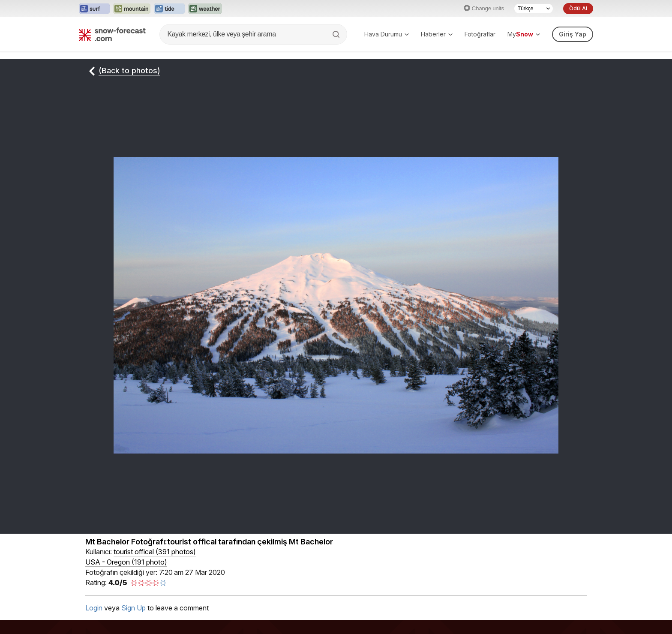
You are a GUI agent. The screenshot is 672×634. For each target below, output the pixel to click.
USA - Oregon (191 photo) (126, 562)
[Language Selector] (534, 9)
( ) (155, 552)
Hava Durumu (387, 34)
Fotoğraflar (480, 34)
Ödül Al (578, 8)
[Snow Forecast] (112, 34)
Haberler (437, 34)
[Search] (337, 34)
